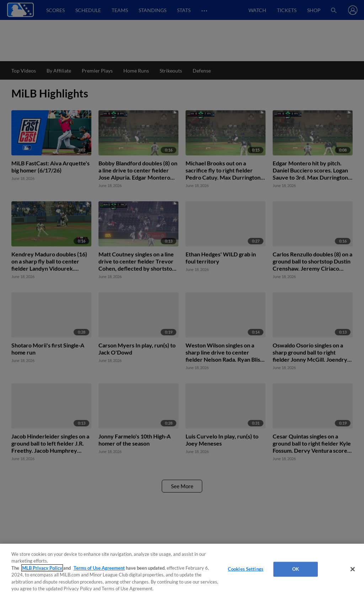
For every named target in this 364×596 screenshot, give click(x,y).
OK (296, 569)
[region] (182, 570)
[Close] (353, 569)
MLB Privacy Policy (42, 568)
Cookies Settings (246, 569)
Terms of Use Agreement (99, 568)
